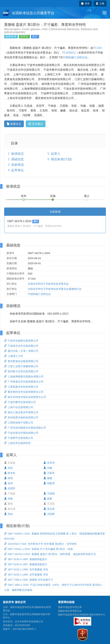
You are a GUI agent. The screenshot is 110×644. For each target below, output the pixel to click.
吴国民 (10, 488)
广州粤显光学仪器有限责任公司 (24, 382)
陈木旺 (10, 473)
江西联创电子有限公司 (19, 423)
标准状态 (18, 154)
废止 (87, 196)
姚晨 (48, 499)
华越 (48, 468)
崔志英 (49, 509)
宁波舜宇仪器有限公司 (19, 438)
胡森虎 (49, 483)
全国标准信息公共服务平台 (29, 13)
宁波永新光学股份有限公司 (21, 433)
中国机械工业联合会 (75, 57)
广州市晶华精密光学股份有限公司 (25, 428)
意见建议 (36, 124)
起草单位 (18, 170)
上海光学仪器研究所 (17, 443)
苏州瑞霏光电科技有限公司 (21, 417)
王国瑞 (49, 493)
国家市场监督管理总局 (70, 607)
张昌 (8, 468)
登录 (86, 4)
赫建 (48, 478)
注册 (100, 4)
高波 (8, 514)
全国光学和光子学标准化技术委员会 (48, 284)
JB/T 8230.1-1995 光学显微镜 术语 (26, 575)
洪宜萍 (49, 463)
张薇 (8, 499)
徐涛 (8, 483)
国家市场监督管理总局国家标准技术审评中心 (82, 615)
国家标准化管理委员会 (70, 611)
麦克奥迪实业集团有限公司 (21, 361)
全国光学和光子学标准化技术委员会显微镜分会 (55, 289)
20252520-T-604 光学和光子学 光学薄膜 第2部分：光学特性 (40, 544)
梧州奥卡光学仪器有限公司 (21, 371)
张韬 (8, 478)
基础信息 (18, 159)
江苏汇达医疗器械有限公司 (21, 366)
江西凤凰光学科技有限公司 (21, 387)
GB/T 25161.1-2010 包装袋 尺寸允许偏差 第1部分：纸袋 (38, 549)
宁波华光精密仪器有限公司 (21, 341)
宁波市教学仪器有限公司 (20, 402)
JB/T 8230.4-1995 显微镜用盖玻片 (26, 559)
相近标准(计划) (61, 159)
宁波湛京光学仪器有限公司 (21, 346)
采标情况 (18, 165)
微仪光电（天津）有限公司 (21, 351)
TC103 (97, 48)
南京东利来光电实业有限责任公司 (25, 397)
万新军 (49, 473)
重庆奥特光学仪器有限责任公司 (24, 392)
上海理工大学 (14, 356)
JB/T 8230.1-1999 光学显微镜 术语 (26, 569)
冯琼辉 (49, 514)
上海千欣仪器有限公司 (19, 407)
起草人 (56, 154)
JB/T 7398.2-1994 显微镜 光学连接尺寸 (29, 580)
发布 (24, 196)
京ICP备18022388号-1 (24, 629)
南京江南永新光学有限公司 (21, 412)
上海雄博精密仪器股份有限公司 (24, 377)
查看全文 (14, 124)
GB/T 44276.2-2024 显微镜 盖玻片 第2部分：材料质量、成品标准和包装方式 (50, 554)
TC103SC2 (69, 53)
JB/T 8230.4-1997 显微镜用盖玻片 (26, 564)
